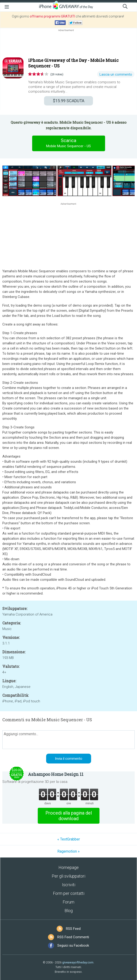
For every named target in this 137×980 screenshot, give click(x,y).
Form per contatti (69, 893)
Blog (69, 911)
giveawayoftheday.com (78, 962)
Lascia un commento (116, 74)
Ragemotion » (68, 851)
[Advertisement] (68, 44)
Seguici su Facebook (73, 945)
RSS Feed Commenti (73, 937)
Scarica (68, 143)
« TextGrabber (69, 839)
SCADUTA (69, 101)
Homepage (69, 867)
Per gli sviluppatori (68, 876)
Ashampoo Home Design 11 (56, 774)
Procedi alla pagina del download (69, 816)
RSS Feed (73, 929)
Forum (68, 902)
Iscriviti (69, 885)
